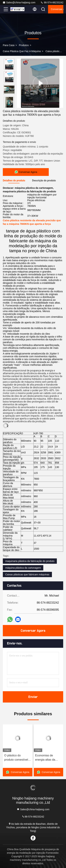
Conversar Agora (57, 9)
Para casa (9, 45)
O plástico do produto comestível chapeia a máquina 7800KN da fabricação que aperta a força (16, 758)
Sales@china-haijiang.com (19, 2)
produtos (24, 45)
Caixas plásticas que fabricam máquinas (27, 574)
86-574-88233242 (52, 2)
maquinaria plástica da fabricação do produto (30, 561)
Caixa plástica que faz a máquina (22, 51)
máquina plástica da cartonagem (23, 568)
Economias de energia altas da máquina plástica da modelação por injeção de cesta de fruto (48, 758)
